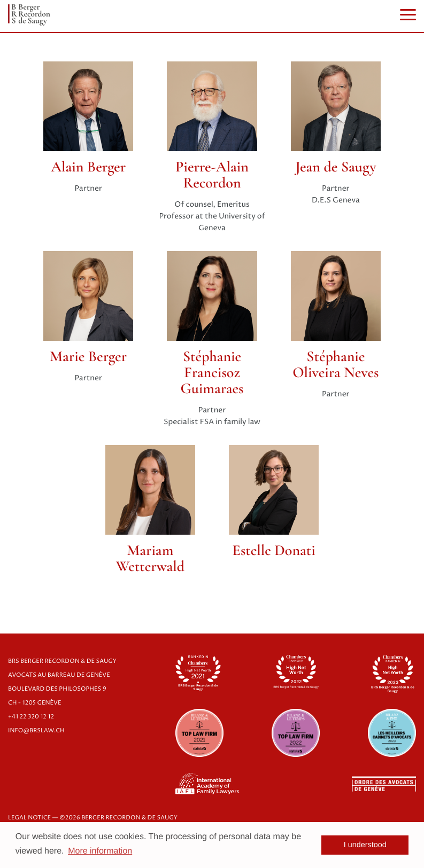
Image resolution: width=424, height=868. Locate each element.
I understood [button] (365, 845)
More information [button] (100, 851)
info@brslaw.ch (36, 731)
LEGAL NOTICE (29, 818)
